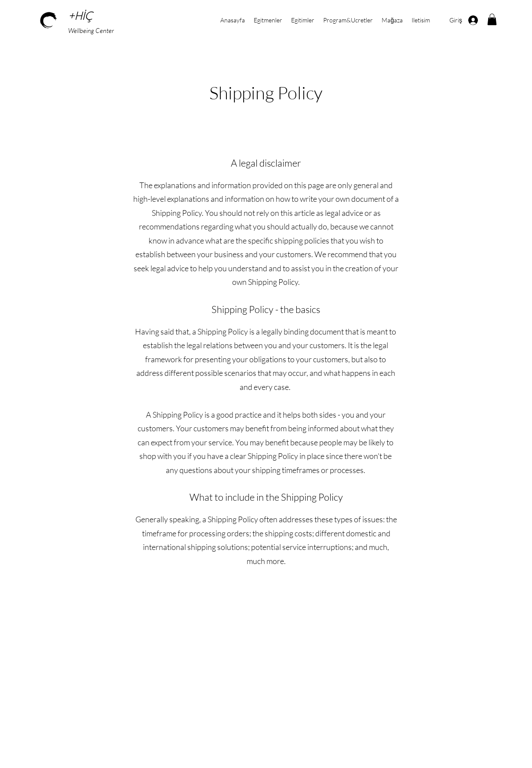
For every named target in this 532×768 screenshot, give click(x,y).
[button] (492, 19)
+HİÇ (82, 17)
